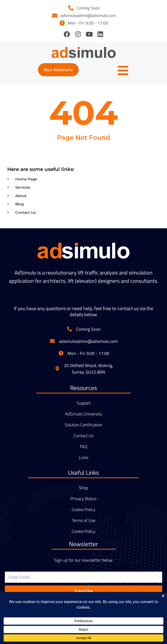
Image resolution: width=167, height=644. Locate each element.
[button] (58, 70)
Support (83, 403)
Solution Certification (83, 425)
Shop (83, 488)
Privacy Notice (83, 499)
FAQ (84, 447)
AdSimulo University (83, 414)
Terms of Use (84, 521)
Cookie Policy (83, 510)
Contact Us (83, 436)
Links (84, 458)
